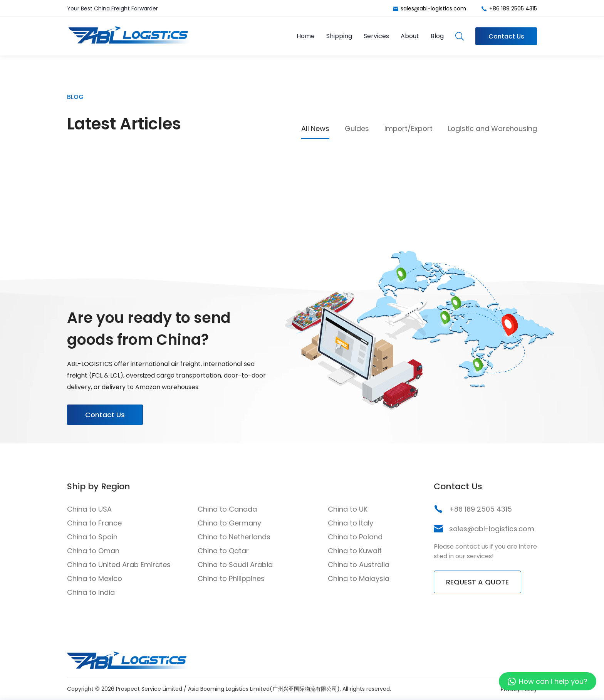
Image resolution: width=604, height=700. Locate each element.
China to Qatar (223, 551)
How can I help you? (553, 681)
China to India (91, 592)
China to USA (89, 509)
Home (306, 36)
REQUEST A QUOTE (477, 582)
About (410, 36)
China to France (94, 523)
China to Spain (92, 537)
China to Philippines (231, 578)
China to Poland (355, 537)
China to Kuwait (355, 551)
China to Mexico (95, 578)
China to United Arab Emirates (119, 565)
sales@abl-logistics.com (433, 8)
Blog (437, 36)
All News (315, 128)
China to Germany (229, 523)
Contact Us (506, 36)
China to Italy (351, 523)
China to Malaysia (359, 578)
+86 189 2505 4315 (513, 8)
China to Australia (359, 565)
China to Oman (93, 551)
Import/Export (409, 128)
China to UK (348, 509)
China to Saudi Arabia (235, 565)
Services (376, 36)
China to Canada (227, 509)
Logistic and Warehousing (492, 128)
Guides (357, 128)
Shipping (339, 36)
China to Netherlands (234, 537)
